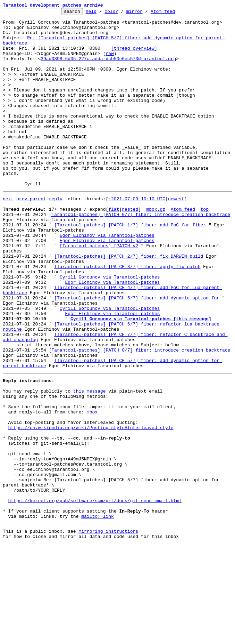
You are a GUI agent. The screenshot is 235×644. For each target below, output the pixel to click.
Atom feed (174, 13)
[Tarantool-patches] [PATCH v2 (99, 291)
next (8, 235)
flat (114, 248)
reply (56, 235)
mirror (145, 13)
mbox (92, 489)
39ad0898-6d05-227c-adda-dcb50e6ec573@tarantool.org (108, 69)
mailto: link (98, 614)
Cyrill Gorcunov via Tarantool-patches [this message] (141, 379)
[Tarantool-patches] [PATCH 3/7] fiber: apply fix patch (127, 316)
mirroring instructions (108, 630)
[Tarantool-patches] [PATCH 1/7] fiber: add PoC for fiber (130, 266)
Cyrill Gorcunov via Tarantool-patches (110, 329)
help (102, 13)
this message (90, 464)
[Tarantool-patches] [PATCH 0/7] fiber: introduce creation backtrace (140, 254)
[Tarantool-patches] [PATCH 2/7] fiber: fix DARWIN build (129, 304)
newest (176, 235)
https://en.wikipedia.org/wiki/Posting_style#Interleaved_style (91, 508)
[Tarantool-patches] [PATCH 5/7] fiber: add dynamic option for (137, 354)
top (204, 248)
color (122, 13)
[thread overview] (134, 56)
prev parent (31, 235)
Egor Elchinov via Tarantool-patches (107, 279)
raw (110, 63)
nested (130, 248)
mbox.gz (156, 248)
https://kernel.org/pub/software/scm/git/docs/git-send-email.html (95, 595)
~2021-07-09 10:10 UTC (137, 235)
